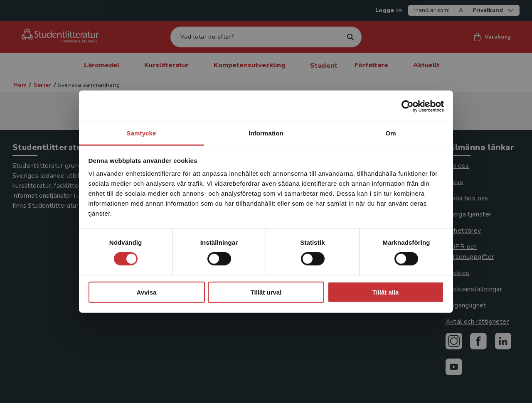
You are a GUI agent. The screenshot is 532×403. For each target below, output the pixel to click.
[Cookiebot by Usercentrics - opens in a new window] (408, 106)
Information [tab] (266, 133)
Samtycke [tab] (142, 133)
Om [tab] (390, 133)
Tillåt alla (386, 292)
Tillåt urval (266, 292)
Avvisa (147, 292)
